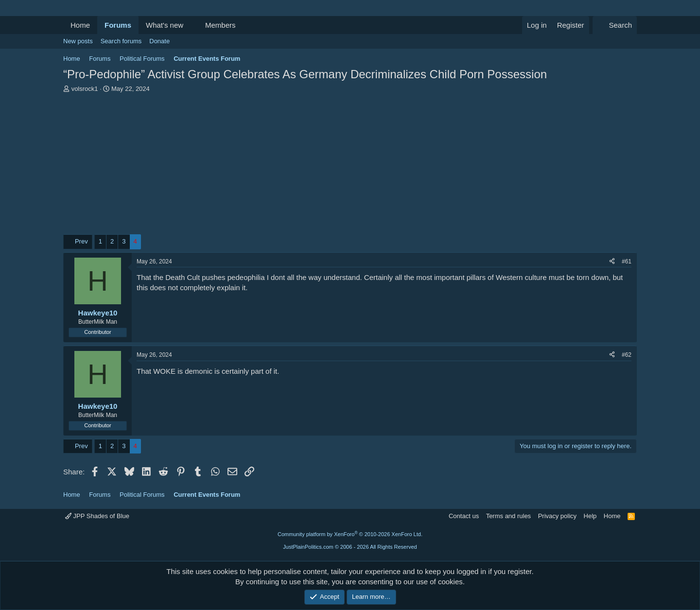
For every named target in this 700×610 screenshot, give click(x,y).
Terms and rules (508, 516)
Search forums (121, 41)
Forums (118, 25)
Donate (159, 41)
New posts (78, 41)
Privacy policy (557, 516)
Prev (81, 241)
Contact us (464, 516)
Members (220, 25)
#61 (627, 261)
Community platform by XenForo (350, 534)
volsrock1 (85, 89)
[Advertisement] (350, 166)
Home (80, 25)
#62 (627, 355)
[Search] (615, 25)
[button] (191, 25)
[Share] (612, 262)
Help (590, 516)
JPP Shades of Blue (97, 516)
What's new (165, 25)
